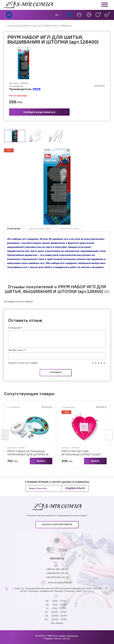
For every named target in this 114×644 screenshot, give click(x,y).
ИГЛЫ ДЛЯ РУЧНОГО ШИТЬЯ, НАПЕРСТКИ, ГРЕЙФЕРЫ (39, 26)
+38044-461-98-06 (57, 569)
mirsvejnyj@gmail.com (60, 582)
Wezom (66, 638)
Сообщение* (15, 328)
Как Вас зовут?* (17, 350)
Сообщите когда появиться (39, 112)
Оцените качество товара (23, 363)
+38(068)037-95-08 (57, 573)
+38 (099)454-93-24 (57, 577)
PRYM (37, 89)
